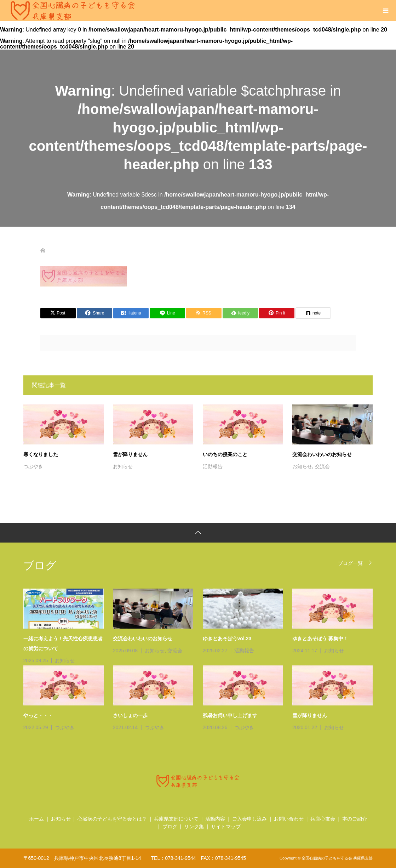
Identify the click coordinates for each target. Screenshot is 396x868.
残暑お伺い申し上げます (230, 715)
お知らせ (123, 466)
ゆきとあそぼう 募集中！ (320, 639)
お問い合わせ (289, 819)
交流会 (322, 466)
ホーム (36, 819)
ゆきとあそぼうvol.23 (227, 639)
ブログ (170, 827)
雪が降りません (130, 454)
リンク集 (194, 827)
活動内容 (215, 819)
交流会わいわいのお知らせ (322, 454)
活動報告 (213, 466)
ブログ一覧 (350, 563)
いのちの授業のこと (225, 454)
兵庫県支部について (176, 819)
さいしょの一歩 (130, 715)
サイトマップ (226, 827)
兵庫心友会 (323, 819)
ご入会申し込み (249, 819)
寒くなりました (41, 454)
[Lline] (167, 313)
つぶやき (33, 466)
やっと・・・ (38, 715)
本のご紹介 (355, 819)
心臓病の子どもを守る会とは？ (112, 819)
